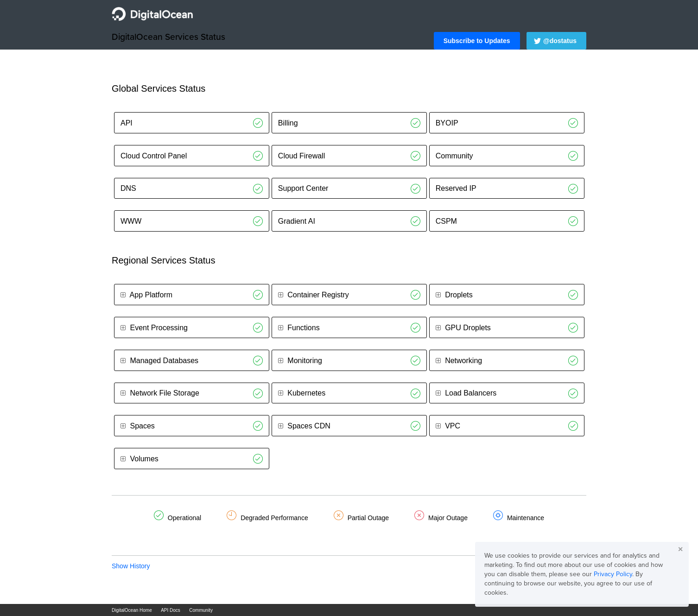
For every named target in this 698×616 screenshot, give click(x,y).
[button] (477, 41)
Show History (131, 566)
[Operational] (258, 123)
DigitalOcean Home (132, 610)
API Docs (171, 610)
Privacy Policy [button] (613, 574)
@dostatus (560, 41)
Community (201, 610)
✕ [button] (680, 549)
